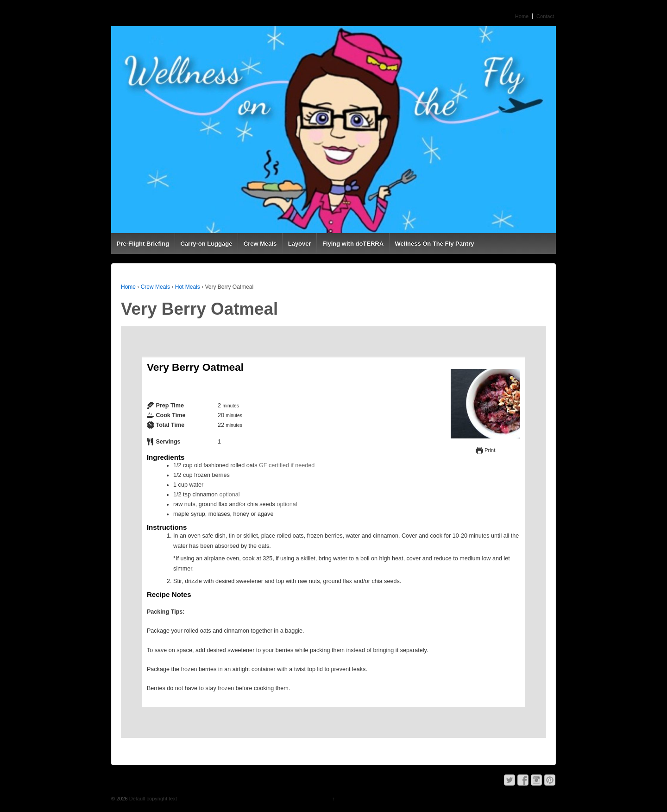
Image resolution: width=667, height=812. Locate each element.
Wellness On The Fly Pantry (435, 244)
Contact (545, 16)
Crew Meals (260, 244)
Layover (300, 244)
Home (522, 16)
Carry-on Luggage (206, 244)
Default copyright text (152, 799)
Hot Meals (188, 287)
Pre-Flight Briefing (143, 244)
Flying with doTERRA (353, 244)
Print (485, 450)
